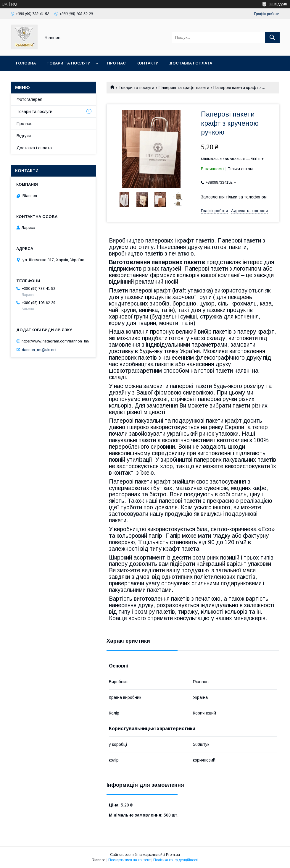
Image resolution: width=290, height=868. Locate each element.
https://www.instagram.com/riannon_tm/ (55, 341)
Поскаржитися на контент (129, 860)
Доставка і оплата (191, 63)
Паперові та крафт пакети (184, 88)
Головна (26, 63)
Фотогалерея (29, 99)
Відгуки (24, 136)
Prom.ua (173, 855)
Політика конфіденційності (176, 860)
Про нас (116, 63)
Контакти (148, 63)
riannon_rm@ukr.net (39, 349)
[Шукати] (272, 38)
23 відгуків (278, 4)
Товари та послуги (69, 63)
